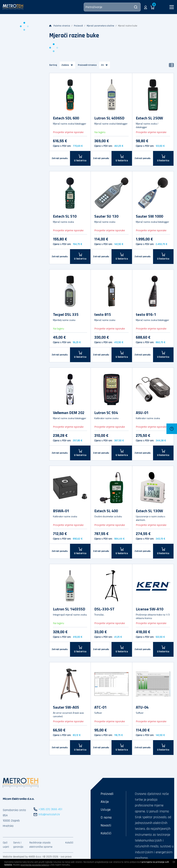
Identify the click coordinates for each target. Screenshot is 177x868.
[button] (146, 7)
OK (174, 862)
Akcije (105, 802)
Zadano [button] (65, 65)
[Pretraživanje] (112, 7)
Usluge (106, 810)
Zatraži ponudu (60, 158)
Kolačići (69, 843)
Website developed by (15, 857)
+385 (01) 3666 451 (50, 809)
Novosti (106, 825)
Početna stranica (60, 26)
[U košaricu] (80, 158)
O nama (106, 817)
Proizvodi (78, 26)
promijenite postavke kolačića (35, 865)
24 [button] (102, 65)
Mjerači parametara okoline (101, 26)
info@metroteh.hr (49, 814)
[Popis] (171, 65)
